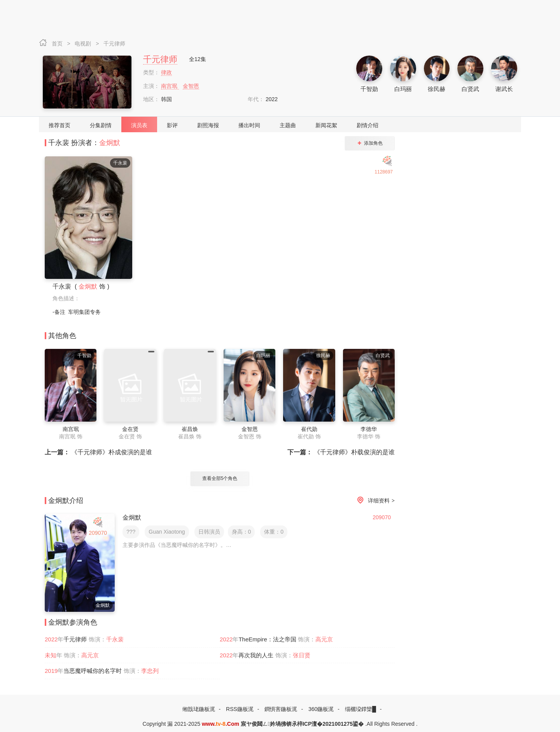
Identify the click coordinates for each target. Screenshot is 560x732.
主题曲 (288, 125)
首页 (58, 44)
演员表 (139, 125)
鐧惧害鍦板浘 (281, 709)
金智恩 (191, 86)
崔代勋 (309, 429)
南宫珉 (170, 86)
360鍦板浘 (321, 709)
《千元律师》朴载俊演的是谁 (341, 452)
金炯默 (110, 143)
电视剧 (84, 44)
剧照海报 (208, 125)
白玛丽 (403, 89)
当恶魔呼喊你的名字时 (93, 671)
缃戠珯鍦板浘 (199, 709)
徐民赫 (437, 89)
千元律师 (114, 44)
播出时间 (249, 125)
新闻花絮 (326, 125)
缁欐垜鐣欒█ (360, 709)
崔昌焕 (190, 429)
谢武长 (504, 89)
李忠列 (150, 671)
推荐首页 (59, 125)
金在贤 (130, 429)
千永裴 (115, 639)
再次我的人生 (256, 655)
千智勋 (369, 89)
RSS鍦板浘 (240, 709)
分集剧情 (101, 125)
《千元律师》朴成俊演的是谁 (98, 452)
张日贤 (302, 655)
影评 (172, 125)
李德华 (369, 429)
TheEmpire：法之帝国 (267, 639)
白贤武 (470, 89)
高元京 (324, 639)
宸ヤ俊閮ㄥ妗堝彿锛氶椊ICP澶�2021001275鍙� (302, 724)
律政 (166, 72)
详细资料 (374, 501)
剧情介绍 (367, 125)
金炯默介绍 (66, 501)
